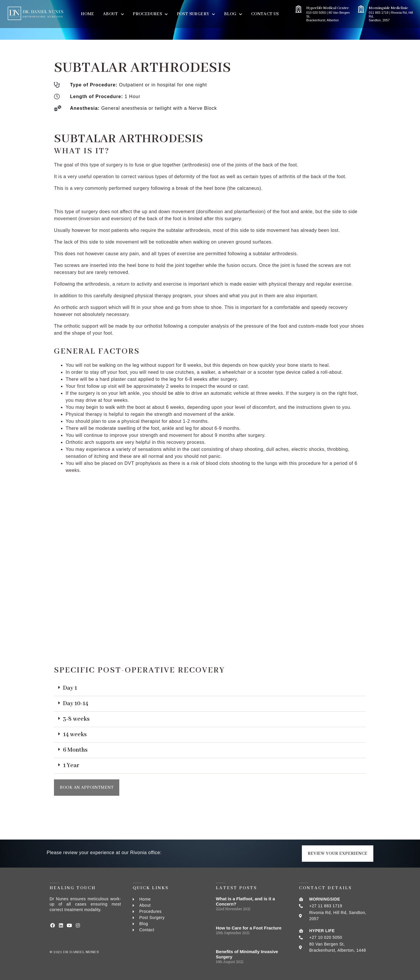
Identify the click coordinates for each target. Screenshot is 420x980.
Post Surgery (196, 14)
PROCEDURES (150, 14)
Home (87, 14)
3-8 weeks (76, 719)
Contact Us (265, 14)
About (113, 14)
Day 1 (70, 688)
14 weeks (75, 735)
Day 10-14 (76, 704)
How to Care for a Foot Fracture (249, 928)
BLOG (233, 14)
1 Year (71, 766)
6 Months (75, 750)
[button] (210, 688)
